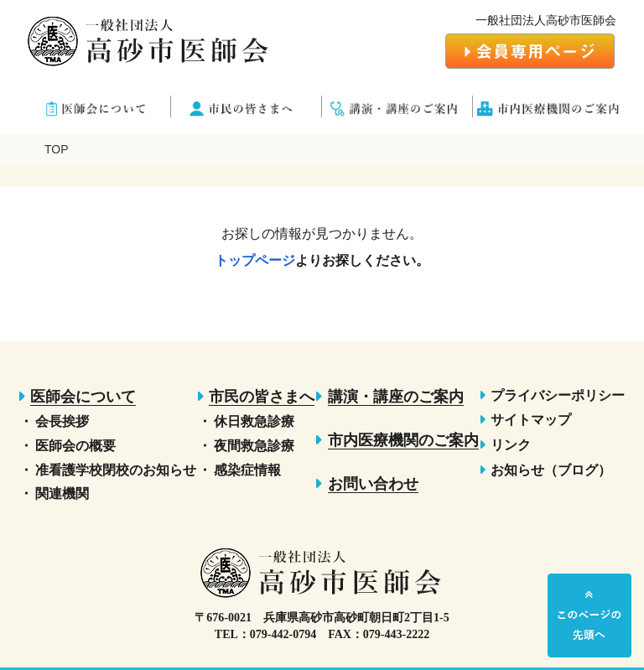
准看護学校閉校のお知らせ (116, 470)
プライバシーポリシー (558, 395)
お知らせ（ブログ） (551, 470)
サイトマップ (531, 420)
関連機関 (62, 493)
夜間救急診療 (254, 446)
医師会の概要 (75, 446)
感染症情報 (247, 470)
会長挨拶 (62, 421)
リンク (511, 445)
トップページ (255, 260)
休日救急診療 (254, 421)
